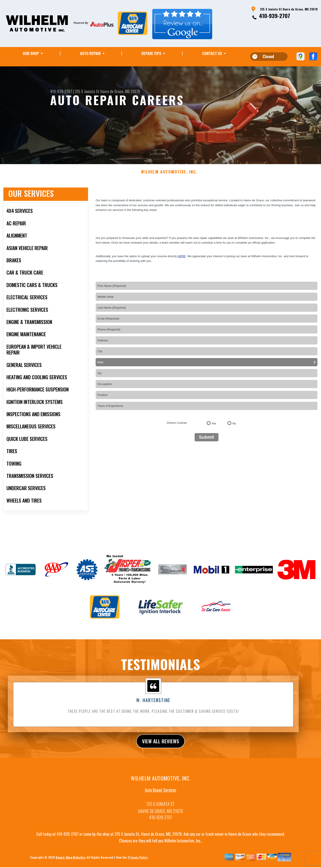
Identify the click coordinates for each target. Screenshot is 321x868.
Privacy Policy (138, 862)
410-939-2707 (275, 16)
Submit (207, 441)
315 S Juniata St (87, 91)
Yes (214, 427)
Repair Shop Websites (70, 862)
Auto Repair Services (160, 794)
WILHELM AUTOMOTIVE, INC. (169, 175)
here (182, 260)
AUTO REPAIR (90, 53)
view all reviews (161, 745)
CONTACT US (212, 53)
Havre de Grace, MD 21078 (120, 91)
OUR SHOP (31, 53)
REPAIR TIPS (151, 53)
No (234, 427)
